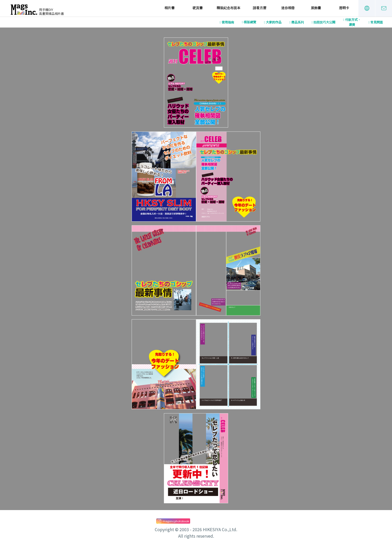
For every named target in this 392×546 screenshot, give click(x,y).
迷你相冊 (288, 8)
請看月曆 (260, 8)
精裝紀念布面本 (229, 8)
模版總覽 (250, 22)
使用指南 (228, 22)
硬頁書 (198, 8)
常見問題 (377, 22)
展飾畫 (316, 8)
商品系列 (298, 22)
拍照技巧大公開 (324, 22)
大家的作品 (274, 22)
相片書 (169, 8)
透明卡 (344, 8)
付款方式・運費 (353, 22)
